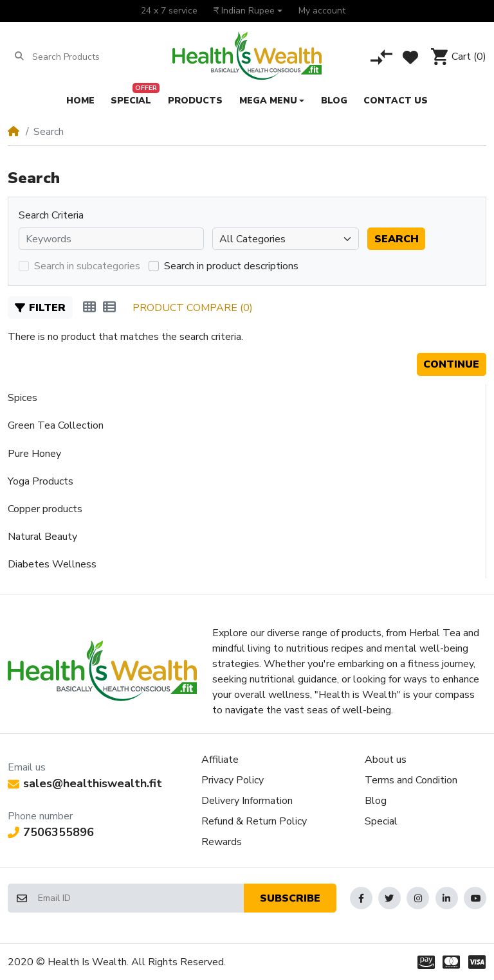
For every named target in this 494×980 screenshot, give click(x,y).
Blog (376, 801)
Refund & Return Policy (254, 821)
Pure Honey (34, 454)
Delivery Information (247, 801)
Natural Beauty (42, 537)
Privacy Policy (233, 780)
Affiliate (220, 760)
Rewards (222, 842)
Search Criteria (51, 215)
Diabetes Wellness (52, 564)
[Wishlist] (410, 57)
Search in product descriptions (231, 266)
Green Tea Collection (56, 425)
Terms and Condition (411, 780)
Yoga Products (41, 481)
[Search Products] (82, 57)
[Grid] (89, 308)
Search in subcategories (87, 266)
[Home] (14, 132)
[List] (109, 308)
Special (381, 821)
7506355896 (51, 832)
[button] (248, 11)
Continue (451, 364)
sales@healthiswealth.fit (85, 783)
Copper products (45, 509)
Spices (23, 398)
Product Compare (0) (193, 308)
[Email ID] (140, 898)
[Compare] (381, 57)
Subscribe (290, 898)
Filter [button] (40, 308)
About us (386, 760)
